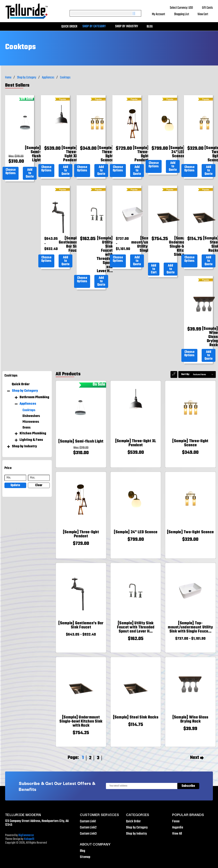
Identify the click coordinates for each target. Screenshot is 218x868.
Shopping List (184, 14)
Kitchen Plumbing (33, 433)
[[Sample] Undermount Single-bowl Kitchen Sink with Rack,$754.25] (180, 249)
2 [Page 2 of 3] (90, 758)
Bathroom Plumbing (34, 397)
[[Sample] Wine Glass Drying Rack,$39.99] (210, 337)
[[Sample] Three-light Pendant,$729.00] (141, 154)
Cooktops (29, 410)
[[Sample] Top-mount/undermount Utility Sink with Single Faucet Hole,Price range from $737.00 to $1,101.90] (190, 627)
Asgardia (178, 827)
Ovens (27, 428)
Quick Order (69, 27)
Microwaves (31, 422)
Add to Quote (30, 173)
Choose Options (11, 171)
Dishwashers (31, 416)
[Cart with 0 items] (205, 14)
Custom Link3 (88, 834)
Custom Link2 (88, 827)
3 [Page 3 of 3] (98, 758)
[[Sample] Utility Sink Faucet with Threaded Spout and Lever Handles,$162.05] (105, 255)
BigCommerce (26, 835)
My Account (161, 14)
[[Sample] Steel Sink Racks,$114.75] (136, 717)
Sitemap (85, 857)
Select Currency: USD (184, 8)
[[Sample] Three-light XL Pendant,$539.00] (69, 154)
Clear (39, 485)
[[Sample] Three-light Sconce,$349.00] (105, 154)
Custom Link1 (88, 821)
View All (177, 834)
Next (197, 758)
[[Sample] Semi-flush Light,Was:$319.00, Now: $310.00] (33, 154)
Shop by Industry (128, 26)
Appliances (28, 404)
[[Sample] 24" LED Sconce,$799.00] (177, 152)
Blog (150, 27)
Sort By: (185, 374)
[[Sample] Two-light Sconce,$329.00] (190, 532)
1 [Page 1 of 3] (83, 758)
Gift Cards (207, 8)
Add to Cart (154, 269)
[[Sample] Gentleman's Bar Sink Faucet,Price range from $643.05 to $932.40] (70, 245)
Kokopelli (29, 839)
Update (15, 485)
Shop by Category (96, 26)
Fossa (176, 821)
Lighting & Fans (31, 440)
